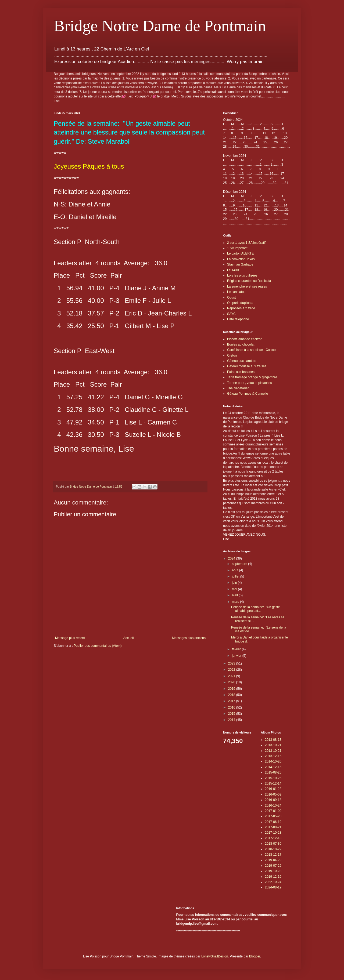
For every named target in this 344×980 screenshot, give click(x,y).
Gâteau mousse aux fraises (247, 366)
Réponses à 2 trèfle (241, 308)
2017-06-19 (273, 822)
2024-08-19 (273, 887)
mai (235, 589)
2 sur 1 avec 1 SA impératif (246, 243)
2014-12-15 (273, 767)
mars (236, 602)
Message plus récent (70, 638)
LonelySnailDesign (215, 956)
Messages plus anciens (189, 638)
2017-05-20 (273, 816)
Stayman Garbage (240, 264)
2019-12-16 (273, 877)
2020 (232, 682)
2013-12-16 (273, 756)
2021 (232, 676)
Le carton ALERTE (240, 253)
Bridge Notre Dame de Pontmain (160, 26)
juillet (236, 576)
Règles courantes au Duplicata (249, 281)
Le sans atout (237, 292)
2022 (232, 670)
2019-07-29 (273, 866)
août (236, 570)
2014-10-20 (273, 761)
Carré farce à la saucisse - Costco (251, 350)
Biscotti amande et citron (245, 339)
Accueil (129, 638)
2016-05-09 (273, 794)
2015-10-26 (273, 778)
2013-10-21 (273, 745)
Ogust (231, 297)
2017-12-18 (273, 838)
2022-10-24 (273, 882)
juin (235, 583)
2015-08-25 (273, 772)
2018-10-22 (273, 849)
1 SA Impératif (237, 248)
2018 (232, 695)
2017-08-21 (273, 827)
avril (235, 595)
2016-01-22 (273, 789)
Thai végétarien (238, 388)
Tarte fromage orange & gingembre (252, 377)
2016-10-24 (273, 805)
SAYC (231, 314)
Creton (232, 355)
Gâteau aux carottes (242, 361)
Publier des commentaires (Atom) (98, 646)
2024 (232, 558)
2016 (232, 707)
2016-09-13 (273, 800)
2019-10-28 (273, 871)
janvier (237, 656)
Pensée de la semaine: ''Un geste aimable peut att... (255, 609)
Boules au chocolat (241, 344)
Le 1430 (233, 270)
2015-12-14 (273, 783)
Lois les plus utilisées (242, 275)
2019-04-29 (273, 860)
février (237, 649)
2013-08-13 (273, 740)
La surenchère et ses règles (247, 286)
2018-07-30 (273, 844)
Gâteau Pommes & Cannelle (248, 394)
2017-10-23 (273, 833)
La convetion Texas (241, 259)
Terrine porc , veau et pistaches (250, 383)
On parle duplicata (240, 303)
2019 (232, 689)
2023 (232, 663)
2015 (232, 714)
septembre (240, 564)
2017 (232, 701)
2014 (232, 720)
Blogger (255, 956)
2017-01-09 (273, 811)
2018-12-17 (273, 855)
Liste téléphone (238, 319)
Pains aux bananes (241, 372)
